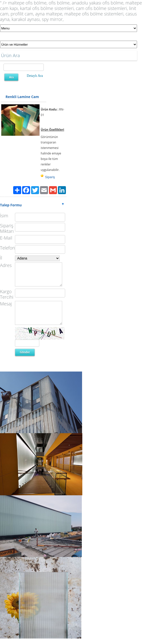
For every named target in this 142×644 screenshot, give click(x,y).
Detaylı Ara (35, 76)
